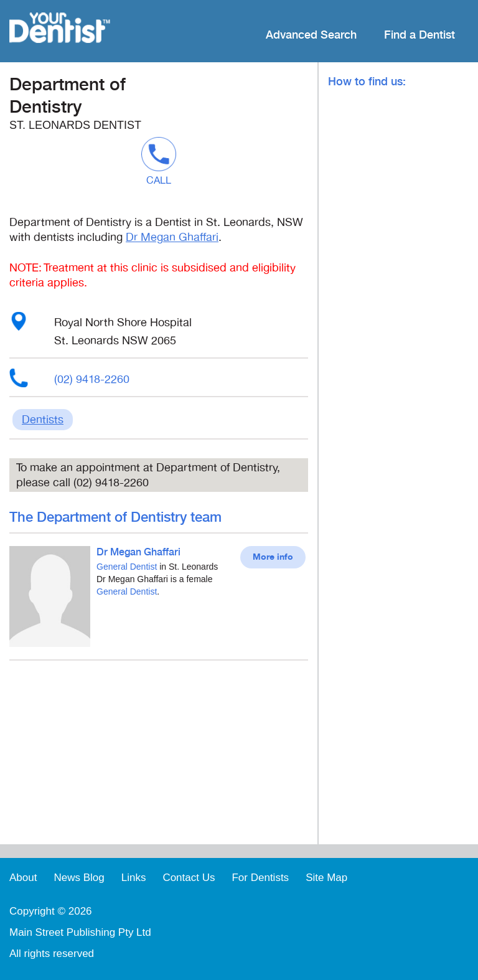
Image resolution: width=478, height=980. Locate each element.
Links (134, 878)
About (23, 878)
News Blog (79, 878)
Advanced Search (311, 35)
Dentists (43, 420)
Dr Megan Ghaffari (172, 237)
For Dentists (260, 878)
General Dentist (127, 567)
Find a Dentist (419, 35)
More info (273, 557)
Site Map (326, 878)
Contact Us (189, 878)
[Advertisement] (159, 757)
